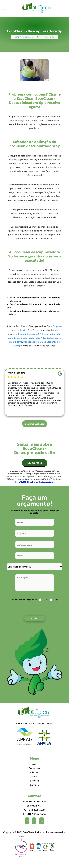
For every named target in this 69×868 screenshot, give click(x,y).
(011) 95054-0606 (34, 814)
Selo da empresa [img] (21, 847)
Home (16, 37)
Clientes (34, 772)
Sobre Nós (34, 768)
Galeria (34, 776)
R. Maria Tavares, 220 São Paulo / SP (34, 804)
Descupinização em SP (29, 334)
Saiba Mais (35, 463)
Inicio (34, 764)
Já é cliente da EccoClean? (24, 600)
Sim (46, 600)
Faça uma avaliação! (34, 424)
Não (57, 600)
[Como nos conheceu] (34, 567)
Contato (34, 785)
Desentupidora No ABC (33, 338)
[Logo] (34, 713)
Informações (28, 37)
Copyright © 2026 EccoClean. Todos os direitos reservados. (34, 832)
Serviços (34, 781)
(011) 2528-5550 (34, 810)
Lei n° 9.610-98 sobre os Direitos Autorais (35, 482)
